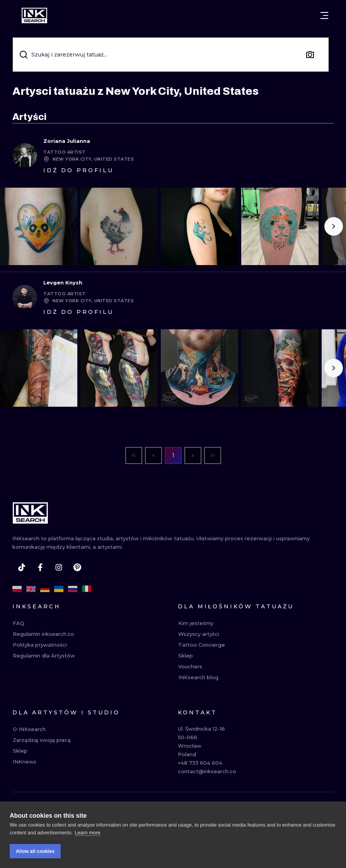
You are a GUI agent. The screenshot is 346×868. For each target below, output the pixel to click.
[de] (45, 589)
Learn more (87, 836)
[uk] (59, 589)
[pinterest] (77, 567)
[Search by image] (310, 55)
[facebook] (40, 567)
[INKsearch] (34, 15)
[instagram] (59, 567)
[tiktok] (22, 567)
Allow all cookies (35, 854)
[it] (87, 589)
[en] (31, 589)
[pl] (17, 589)
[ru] (73, 589)
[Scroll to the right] (334, 226)
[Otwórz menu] (324, 15)
